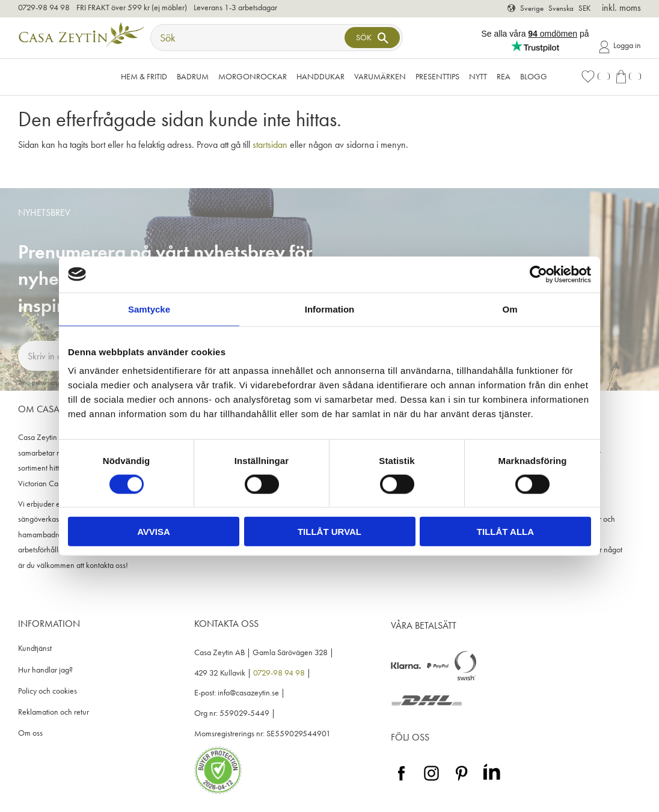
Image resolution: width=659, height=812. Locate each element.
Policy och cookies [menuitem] (48, 691)
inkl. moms (621, 8)
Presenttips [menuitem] (437, 76)
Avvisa (154, 532)
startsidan (270, 145)
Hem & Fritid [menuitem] (144, 76)
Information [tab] (330, 309)
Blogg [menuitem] (534, 76)
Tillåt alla (505, 532)
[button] (595, 77)
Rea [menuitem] (504, 76)
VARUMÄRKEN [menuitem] (380, 76)
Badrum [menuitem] (193, 76)
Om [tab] (510, 309)
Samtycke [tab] (149, 309)
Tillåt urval (329, 532)
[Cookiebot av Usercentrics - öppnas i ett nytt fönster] (538, 274)
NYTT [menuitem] (478, 76)
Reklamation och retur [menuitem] (54, 712)
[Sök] (372, 38)
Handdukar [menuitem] (320, 76)
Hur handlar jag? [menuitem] (45, 670)
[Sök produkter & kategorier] (249, 38)
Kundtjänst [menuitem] (35, 648)
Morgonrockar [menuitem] (253, 76)
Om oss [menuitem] (30, 733)
